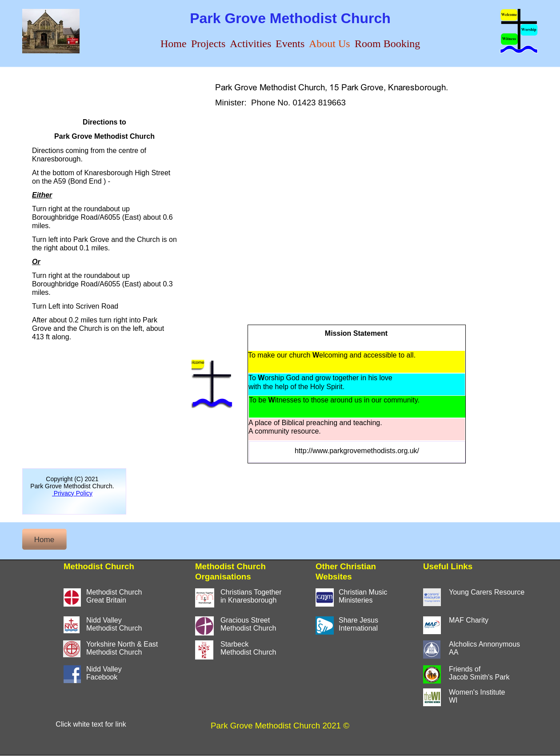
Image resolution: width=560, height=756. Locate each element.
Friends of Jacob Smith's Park (479, 673)
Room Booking (387, 44)
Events (290, 44)
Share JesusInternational (358, 624)
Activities (250, 44)
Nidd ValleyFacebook (104, 673)
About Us (330, 44)
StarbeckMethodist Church (248, 648)
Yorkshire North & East (122, 644)
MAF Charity (469, 620)
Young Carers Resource (487, 592)
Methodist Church (114, 652)
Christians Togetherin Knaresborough (251, 596)
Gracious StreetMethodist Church (248, 624)
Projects (208, 44)
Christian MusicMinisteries (363, 596)
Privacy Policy (72, 493)
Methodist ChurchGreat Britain (114, 596)
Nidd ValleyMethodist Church (114, 624)
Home (174, 44)
